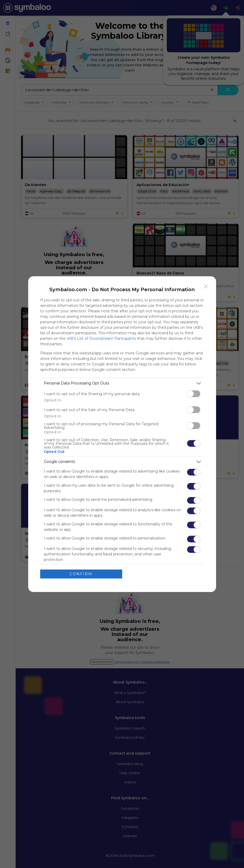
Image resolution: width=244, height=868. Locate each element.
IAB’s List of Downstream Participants (101, 338)
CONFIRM (81, 574)
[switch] (194, 394)
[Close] (206, 286)
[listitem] (122, 383)
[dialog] (122, 434)
